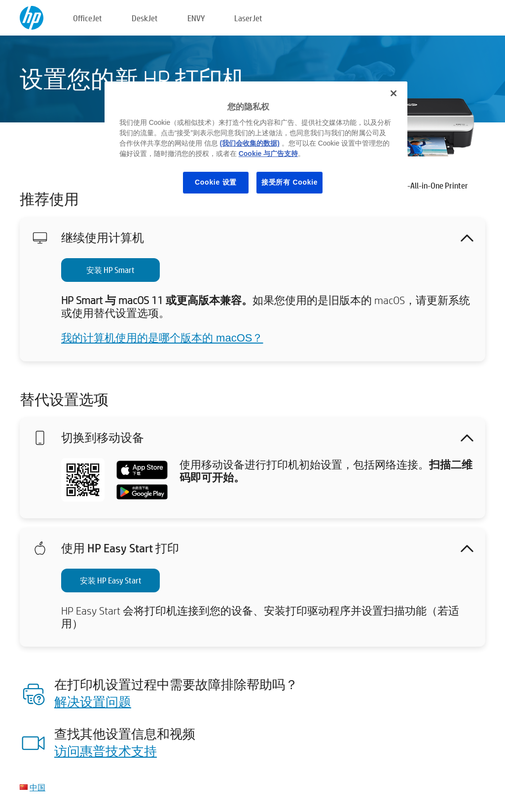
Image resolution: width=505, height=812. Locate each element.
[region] (256, 145)
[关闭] (394, 93)
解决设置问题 (93, 701)
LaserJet (248, 18)
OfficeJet (88, 18)
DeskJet (145, 18)
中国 (37, 787)
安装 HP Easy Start (111, 580)
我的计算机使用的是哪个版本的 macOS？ (162, 338)
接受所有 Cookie (289, 182)
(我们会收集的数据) (250, 143)
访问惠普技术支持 (106, 751)
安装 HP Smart (110, 270)
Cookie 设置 (216, 182)
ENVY (196, 18)
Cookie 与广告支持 (269, 154)
